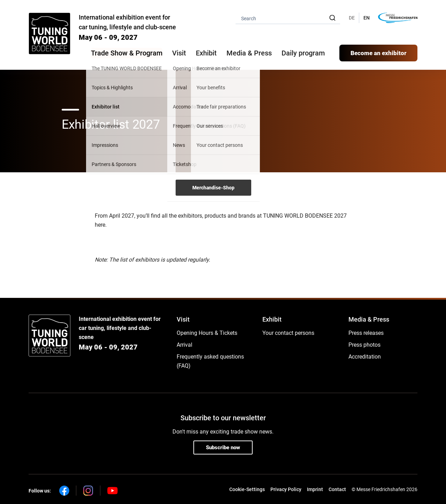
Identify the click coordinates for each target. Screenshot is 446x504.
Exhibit (272, 319)
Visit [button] (179, 53)
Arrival (184, 345)
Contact (337, 489)
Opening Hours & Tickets (207, 333)
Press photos (364, 345)
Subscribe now (223, 447)
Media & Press (249, 53)
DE (352, 18)
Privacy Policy (286, 489)
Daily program (303, 53)
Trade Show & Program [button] (127, 53)
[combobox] (288, 18)
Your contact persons (288, 333)
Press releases (366, 333)
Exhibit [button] (206, 53)
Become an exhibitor (378, 53)
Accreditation (365, 357)
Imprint (315, 489)
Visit (183, 319)
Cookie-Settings (247, 489)
